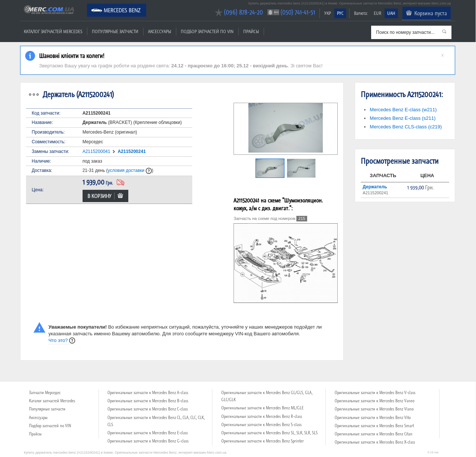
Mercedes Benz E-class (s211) (403, 118)
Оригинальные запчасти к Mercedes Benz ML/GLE (262, 408)
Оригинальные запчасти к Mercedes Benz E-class (148, 433)
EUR (377, 13)
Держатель (375, 187)
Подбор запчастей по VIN (207, 31)
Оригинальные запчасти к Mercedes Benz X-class (375, 442)
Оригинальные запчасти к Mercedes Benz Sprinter (263, 441)
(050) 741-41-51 (298, 12)
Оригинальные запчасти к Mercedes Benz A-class (148, 393)
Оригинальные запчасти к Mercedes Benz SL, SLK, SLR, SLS (269, 433)
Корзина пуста (431, 13)
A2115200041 (97, 151)
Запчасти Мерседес (45, 393)
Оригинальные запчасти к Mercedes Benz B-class (148, 401)
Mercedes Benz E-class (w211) (403, 110)
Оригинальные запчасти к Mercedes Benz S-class (261, 425)
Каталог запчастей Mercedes (53, 31)
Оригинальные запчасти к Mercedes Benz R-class (262, 416)
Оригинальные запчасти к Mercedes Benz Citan (374, 434)
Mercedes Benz (122, 10)
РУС (340, 13)
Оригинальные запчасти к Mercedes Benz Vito (373, 418)
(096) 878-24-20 (243, 12)
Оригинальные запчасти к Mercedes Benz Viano (374, 409)
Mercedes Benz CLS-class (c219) (406, 127)
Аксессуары (160, 31)
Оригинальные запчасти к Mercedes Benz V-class (375, 393)
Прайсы (251, 31)
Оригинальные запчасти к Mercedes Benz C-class (148, 409)
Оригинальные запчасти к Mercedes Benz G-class (148, 441)
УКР (328, 13)
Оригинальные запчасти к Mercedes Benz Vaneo (374, 401)
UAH (391, 13)
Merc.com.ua (21, 5)
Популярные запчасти (115, 31)
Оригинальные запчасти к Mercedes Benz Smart (374, 426)
